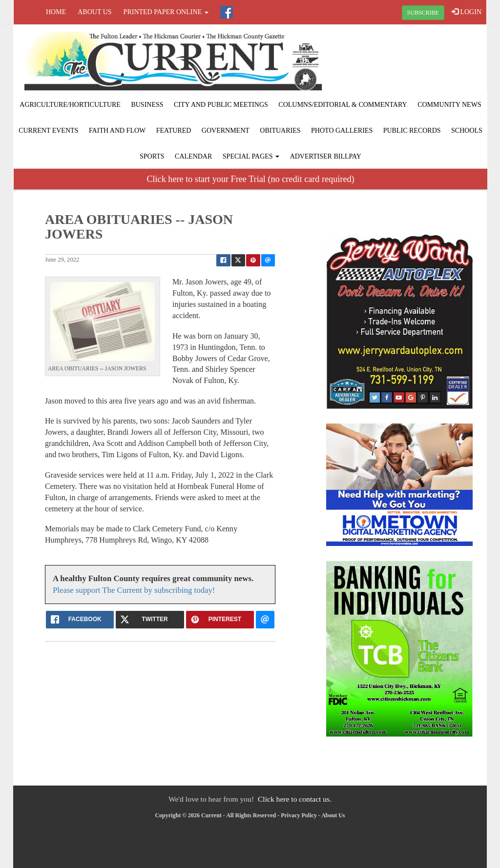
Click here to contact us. (295, 799)
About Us (94, 12)
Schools (467, 131)
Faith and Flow (117, 131)
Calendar (193, 156)
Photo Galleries (342, 131)
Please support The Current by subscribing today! (134, 590)
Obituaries (280, 131)
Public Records (412, 131)
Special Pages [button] (251, 156)
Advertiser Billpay (326, 156)
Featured (174, 131)
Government (226, 131)
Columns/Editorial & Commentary (343, 105)
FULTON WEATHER (407, 61)
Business (147, 105)
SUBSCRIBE (423, 13)
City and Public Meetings (221, 105)
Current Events (48, 131)
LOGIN (467, 12)
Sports (152, 156)
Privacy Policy (299, 815)
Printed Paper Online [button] (166, 12)
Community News (449, 105)
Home (56, 12)
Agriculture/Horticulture (70, 105)
